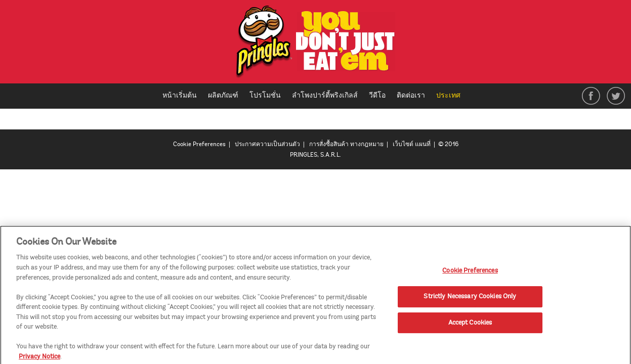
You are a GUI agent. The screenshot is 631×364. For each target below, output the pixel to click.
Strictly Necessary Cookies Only (470, 299)
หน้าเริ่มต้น (180, 95)
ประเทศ (452, 96)
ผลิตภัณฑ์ (223, 95)
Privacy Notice (39, 359)
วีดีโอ (377, 95)
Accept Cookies (470, 325)
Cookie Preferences (199, 144)
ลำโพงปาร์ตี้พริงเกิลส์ (325, 95)
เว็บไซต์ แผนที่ (412, 144)
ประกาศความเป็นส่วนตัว (267, 144)
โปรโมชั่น (265, 95)
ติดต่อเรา (411, 95)
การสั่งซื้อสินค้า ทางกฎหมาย (346, 144)
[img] (315, 44)
